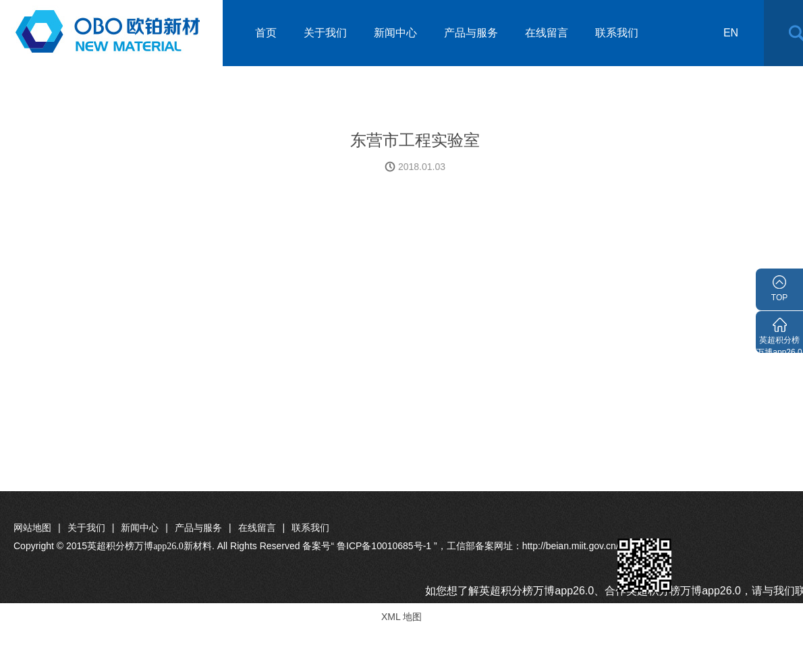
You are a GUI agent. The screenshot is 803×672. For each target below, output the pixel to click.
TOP (779, 298)
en (731, 33)
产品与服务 (471, 33)
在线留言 (547, 33)
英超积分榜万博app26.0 (779, 344)
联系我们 (617, 33)
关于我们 (325, 33)
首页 (266, 33)
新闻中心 (395, 33)
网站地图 (32, 528)
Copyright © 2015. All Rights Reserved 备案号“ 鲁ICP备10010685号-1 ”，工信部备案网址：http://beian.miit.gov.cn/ (316, 546)
